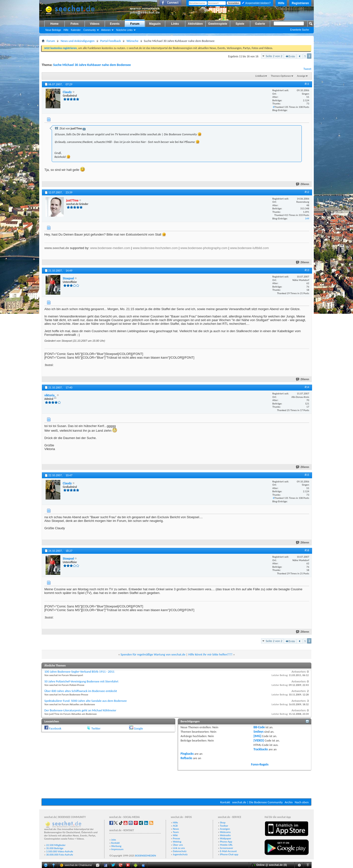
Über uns (178, 845)
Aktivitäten (195, 24)
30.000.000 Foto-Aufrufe (60, 855)
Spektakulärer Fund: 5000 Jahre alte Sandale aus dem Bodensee (86, 701)
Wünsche (132, 41)
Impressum (117, 849)
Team (176, 832)
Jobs (114, 840)
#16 (307, 550)
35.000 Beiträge (55, 848)
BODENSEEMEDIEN (145, 856)
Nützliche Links (124, 30)
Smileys (258, 732)
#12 (307, 192)
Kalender (76, 30)
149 (307, 219)
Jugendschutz (180, 854)
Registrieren (300, 3)
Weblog (177, 842)
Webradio (225, 835)
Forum (135, 24)
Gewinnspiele (218, 24)
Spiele (240, 24)
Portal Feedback (111, 41)
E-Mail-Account (228, 851)
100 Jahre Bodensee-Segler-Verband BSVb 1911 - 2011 (79, 672)
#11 (307, 84)
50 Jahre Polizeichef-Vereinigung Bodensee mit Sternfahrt (81, 681)
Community (90, 30)
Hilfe (281, 3)
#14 (307, 387)
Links (175, 24)
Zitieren (303, 184)
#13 (307, 270)
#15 (307, 475)
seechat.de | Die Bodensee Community (257, 802)
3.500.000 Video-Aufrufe (60, 851)
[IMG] (257, 736)
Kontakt (225, 802)
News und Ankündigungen (77, 41)
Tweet (307, 69)
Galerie (260, 24)
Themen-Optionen (281, 76)
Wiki (175, 835)
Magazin (155, 24)
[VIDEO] (259, 740)
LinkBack (260, 76)
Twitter (96, 728)
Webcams (225, 832)
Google (138, 728)
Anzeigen (225, 829)
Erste (290, 56)
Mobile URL (226, 845)
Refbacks (187, 758)
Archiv (289, 802)
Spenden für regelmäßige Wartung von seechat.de (153, 654)
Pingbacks (187, 754)
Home (54, 24)
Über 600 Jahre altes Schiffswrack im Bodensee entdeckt (81, 691)
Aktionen (106, 30)
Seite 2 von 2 (274, 56)
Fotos (75, 24)
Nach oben (302, 802)
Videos (95, 24)
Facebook (55, 728)
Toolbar (224, 826)
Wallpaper (226, 838)
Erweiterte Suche (300, 30)
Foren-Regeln (260, 764)
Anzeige (301, 76)
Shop (223, 823)
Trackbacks (261, 749)
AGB (175, 826)
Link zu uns (179, 848)
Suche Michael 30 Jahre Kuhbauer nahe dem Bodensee (92, 65)
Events (115, 24)
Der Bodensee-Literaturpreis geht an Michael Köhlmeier (80, 710)
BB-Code (259, 727)
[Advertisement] (176, 784)
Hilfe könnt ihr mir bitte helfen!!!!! (210, 654)
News (176, 829)
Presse (176, 838)
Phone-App (226, 842)
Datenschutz (180, 851)
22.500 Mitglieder (56, 845)
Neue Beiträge (53, 30)
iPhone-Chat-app (229, 854)
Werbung (116, 846)
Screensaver (227, 848)
